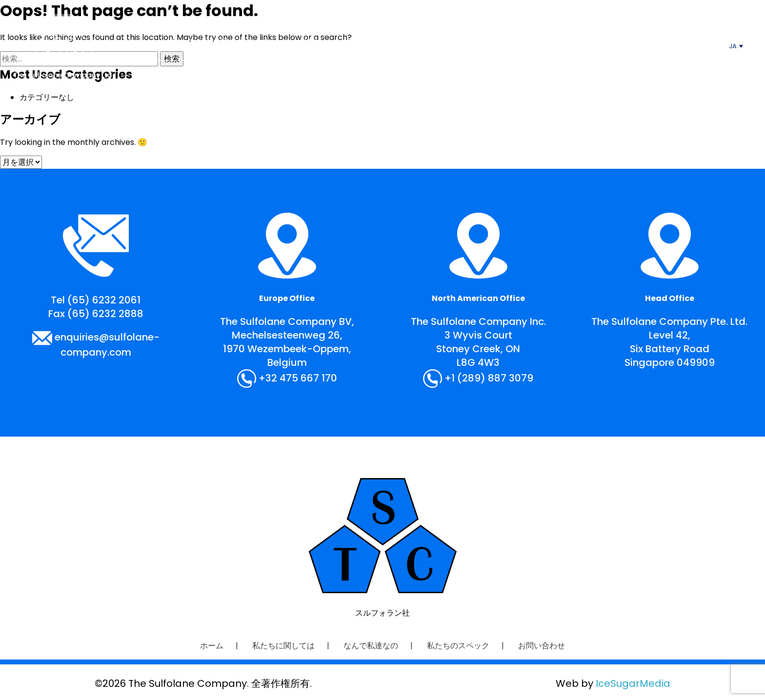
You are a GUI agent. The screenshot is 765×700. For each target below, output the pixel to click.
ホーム (146, 42)
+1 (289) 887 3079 (489, 378)
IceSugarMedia (633, 683)
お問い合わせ (533, 42)
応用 (377, 42)
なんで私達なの (311, 42)
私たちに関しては (221, 42)
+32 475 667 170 (298, 378)
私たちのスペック (447, 42)
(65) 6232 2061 (104, 300)
